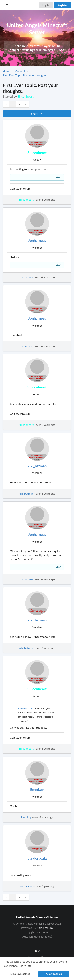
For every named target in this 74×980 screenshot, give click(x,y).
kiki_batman (37, 466)
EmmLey (37, 789)
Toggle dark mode (37, 932)
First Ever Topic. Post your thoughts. (25, 75)
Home (7, 71)
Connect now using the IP (37, 50)
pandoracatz (37, 858)
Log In (46, 5)
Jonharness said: (26, 708)
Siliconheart (25, 96)
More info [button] (25, 966)
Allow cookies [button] (54, 974)
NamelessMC (45, 928)
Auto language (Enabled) (37, 936)
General (20, 71)
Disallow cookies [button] (20, 974)
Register (63, 5)
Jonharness (37, 240)
